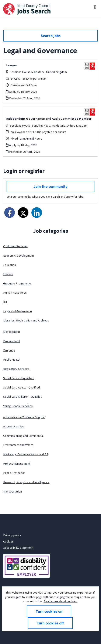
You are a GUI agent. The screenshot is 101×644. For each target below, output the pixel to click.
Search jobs (51, 36)
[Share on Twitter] (23, 213)
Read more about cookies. (61, 601)
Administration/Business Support (24, 417)
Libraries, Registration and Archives (26, 320)
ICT (5, 302)
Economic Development (19, 256)
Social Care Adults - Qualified (22, 387)
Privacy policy (12, 535)
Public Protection (14, 473)
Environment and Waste (18, 445)
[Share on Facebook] (10, 213)
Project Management (17, 464)
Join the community (50, 186)
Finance (8, 274)
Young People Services (18, 406)
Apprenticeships (14, 426)
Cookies (8, 541)
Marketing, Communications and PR (26, 454)
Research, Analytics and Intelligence (26, 482)
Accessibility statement (18, 548)
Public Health (12, 360)
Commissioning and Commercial (23, 436)
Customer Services (15, 246)
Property (9, 350)
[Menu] (95, 7)
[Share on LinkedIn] (37, 213)
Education (10, 265)
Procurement (12, 341)
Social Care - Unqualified (19, 378)
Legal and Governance (18, 311)
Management (12, 332)
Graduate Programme (17, 283)
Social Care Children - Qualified (23, 397)
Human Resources (15, 293)
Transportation (13, 491)
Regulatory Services (16, 369)
